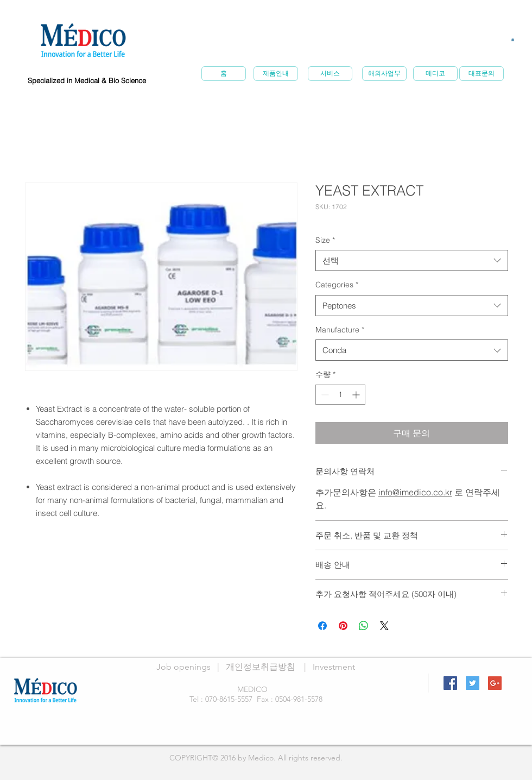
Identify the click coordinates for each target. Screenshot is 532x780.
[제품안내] (276, 74)
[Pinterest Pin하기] (343, 626)
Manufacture (340, 330)
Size (325, 240)
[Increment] (357, 395)
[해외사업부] (384, 74)
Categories (337, 285)
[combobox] (412, 260)
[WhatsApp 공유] (364, 626)
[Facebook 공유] (322, 626)
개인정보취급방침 (261, 667)
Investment (334, 667)
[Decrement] (324, 395)
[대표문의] (482, 74)
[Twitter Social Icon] (473, 683)
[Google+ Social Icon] (495, 683)
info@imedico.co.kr (415, 492)
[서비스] (330, 74)
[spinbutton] (340, 395)
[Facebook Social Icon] (450, 683)
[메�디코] (435, 74)
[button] (513, 40)
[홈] (224, 74)
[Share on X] (384, 626)
